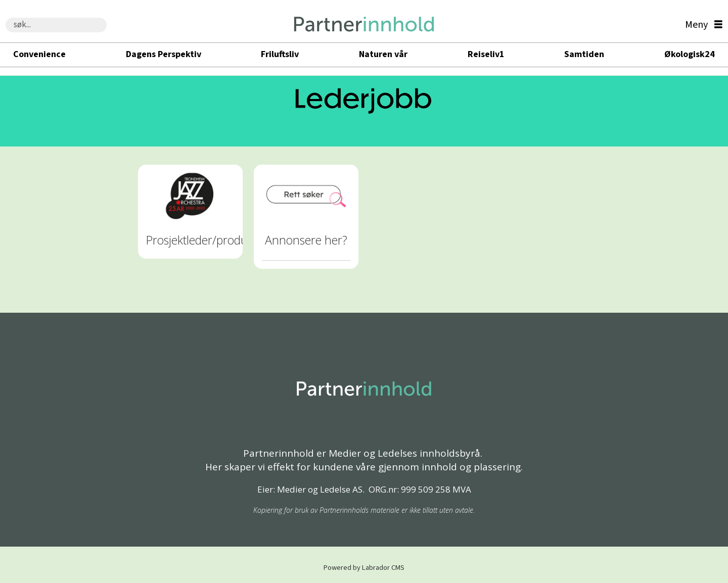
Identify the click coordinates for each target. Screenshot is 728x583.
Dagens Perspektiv (164, 54)
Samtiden (584, 54)
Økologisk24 (690, 54)
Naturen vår (383, 54)
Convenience (39, 54)
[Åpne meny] (701, 25)
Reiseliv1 (486, 54)
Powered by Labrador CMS (364, 568)
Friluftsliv (280, 54)
